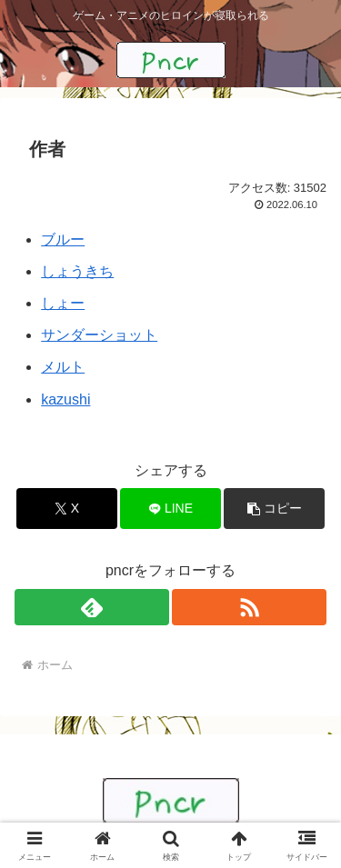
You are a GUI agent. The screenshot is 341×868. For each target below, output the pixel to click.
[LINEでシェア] (170, 509)
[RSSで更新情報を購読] (249, 607)
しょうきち (77, 271)
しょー (63, 303)
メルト (63, 367)
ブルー (63, 239)
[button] (274, 509)
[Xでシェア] (67, 509)
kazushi (65, 399)
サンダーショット (99, 335)
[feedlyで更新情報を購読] (92, 607)
